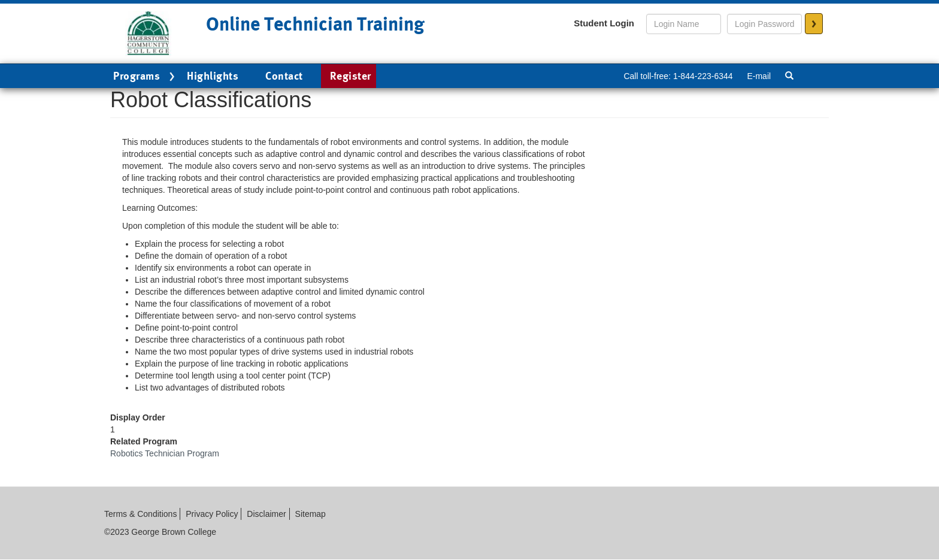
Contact (284, 76)
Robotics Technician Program (165, 453)
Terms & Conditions (140, 514)
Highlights (213, 76)
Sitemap (311, 514)
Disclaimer (266, 514)
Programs (146, 77)
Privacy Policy (212, 514)
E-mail (759, 76)
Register (351, 76)
